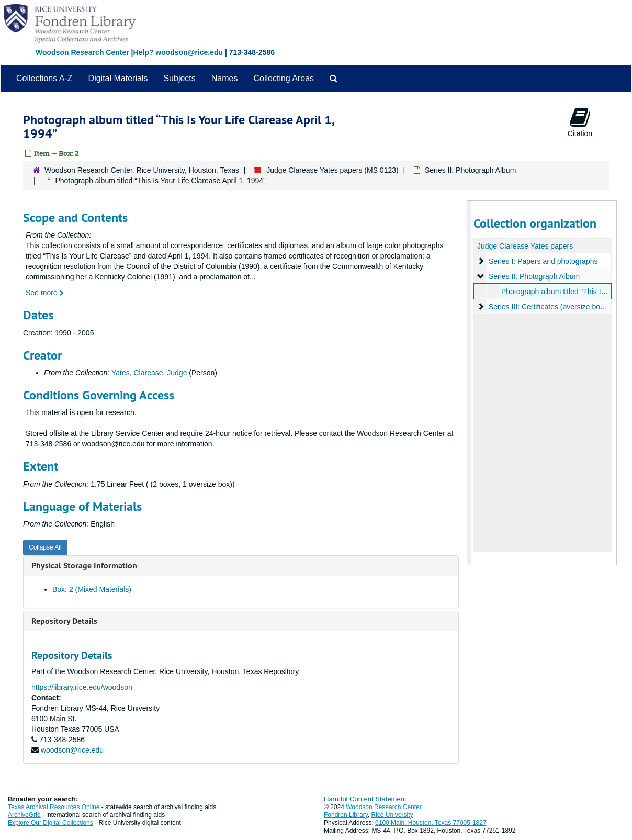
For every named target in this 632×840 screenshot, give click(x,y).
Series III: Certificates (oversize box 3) (550, 307)
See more (45, 293)
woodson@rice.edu (72, 750)
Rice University (392, 815)
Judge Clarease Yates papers (525, 246)
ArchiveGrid (24, 815)
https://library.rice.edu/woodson (82, 687)
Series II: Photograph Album (470, 170)
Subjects (179, 78)
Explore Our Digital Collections (50, 823)
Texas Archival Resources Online (54, 807)
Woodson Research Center (82, 52)
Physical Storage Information (84, 565)
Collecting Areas (284, 78)
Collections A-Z (44, 78)
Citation (580, 122)
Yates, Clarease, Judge (149, 373)
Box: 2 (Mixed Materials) (92, 589)
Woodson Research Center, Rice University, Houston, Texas (142, 170)
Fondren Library (346, 815)
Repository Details (64, 621)
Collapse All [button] (45, 547)
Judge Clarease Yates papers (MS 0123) (332, 170)
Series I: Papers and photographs (543, 261)
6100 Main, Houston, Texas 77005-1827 (431, 823)
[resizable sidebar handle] (469, 383)
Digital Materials (118, 78)
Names (225, 78)
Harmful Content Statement (365, 799)
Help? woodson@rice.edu (178, 52)
